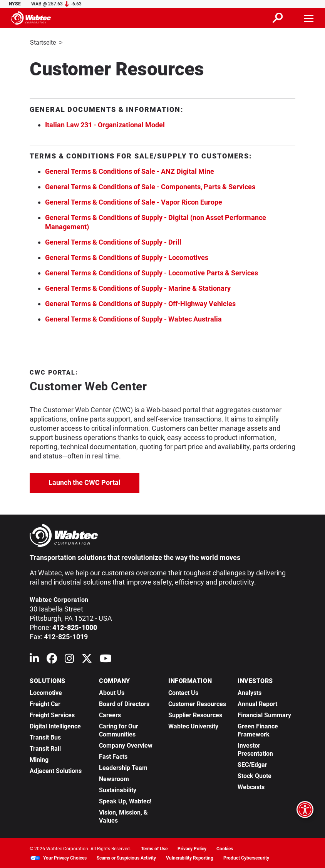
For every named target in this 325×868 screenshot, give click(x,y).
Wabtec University (193, 726)
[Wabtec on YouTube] (106, 659)
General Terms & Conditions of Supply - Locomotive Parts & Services (152, 272)
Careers (110, 714)
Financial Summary (264, 714)
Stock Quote (255, 775)
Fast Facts (113, 756)
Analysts (250, 692)
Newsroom (114, 778)
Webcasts (251, 786)
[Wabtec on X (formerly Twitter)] (87, 659)
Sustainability (118, 789)
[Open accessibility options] (305, 810)
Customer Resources (197, 703)
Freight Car (45, 703)
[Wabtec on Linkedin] (34, 659)
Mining (39, 759)
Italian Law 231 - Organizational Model (105, 124)
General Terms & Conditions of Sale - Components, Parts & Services (150, 186)
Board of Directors (124, 703)
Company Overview (126, 745)
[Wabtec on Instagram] (69, 659)
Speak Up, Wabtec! (125, 801)
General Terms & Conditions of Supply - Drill (113, 241)
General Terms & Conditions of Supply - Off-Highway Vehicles (140, 303)
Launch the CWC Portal (94, 481)
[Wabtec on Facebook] (52, 659)
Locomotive (46, 692)
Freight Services (52, 714)
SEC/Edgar (252, 764)
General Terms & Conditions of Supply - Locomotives (127, 257)
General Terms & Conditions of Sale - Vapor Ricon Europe (134, 201)
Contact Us (183, 692)
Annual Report (257, 703)
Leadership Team (123, 767)
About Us (112, 692)
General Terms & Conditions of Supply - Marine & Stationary (138, 287)
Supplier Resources (195, 714)
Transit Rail (45, 748)
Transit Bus (45, 737)
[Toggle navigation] (309, 18)
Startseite (43, 42)
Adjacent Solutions (56, 770)
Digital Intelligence (55, 726)
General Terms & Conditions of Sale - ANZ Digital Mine (130, 171)
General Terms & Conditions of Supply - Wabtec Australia (133, 318)
